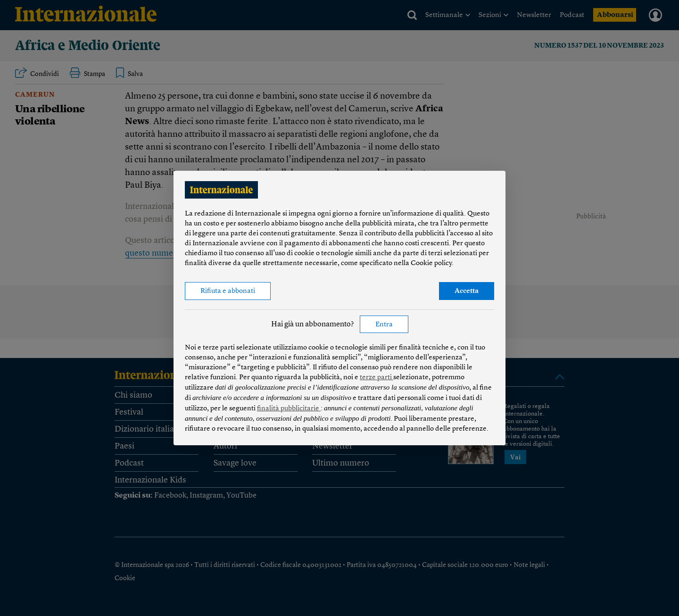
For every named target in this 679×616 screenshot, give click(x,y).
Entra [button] (384, 325)
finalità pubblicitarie (289, 409)
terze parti (377, 378)
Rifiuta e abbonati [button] (228, 291)
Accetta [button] (467, 291)
